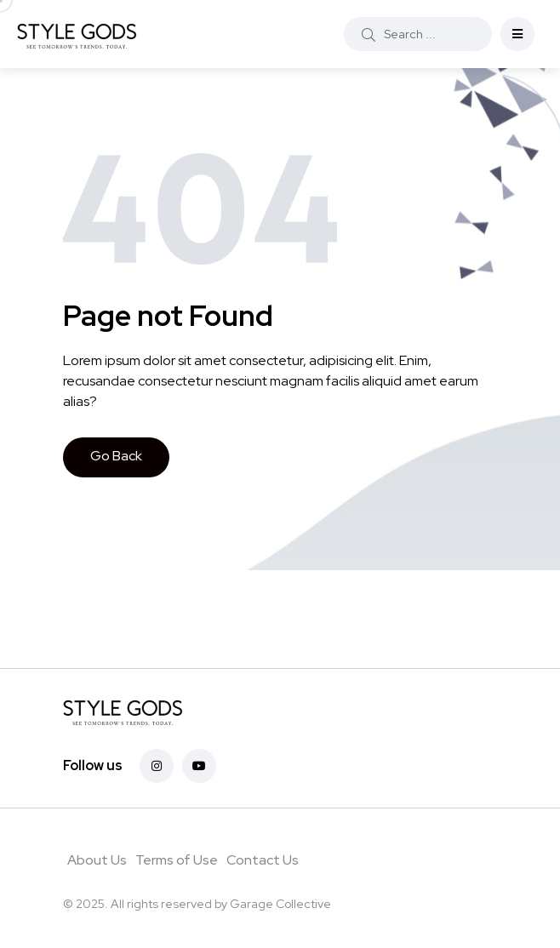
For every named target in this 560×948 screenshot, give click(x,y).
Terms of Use (177, 860)
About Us (97, 860)
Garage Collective (280, 904)
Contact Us (263, 860)
